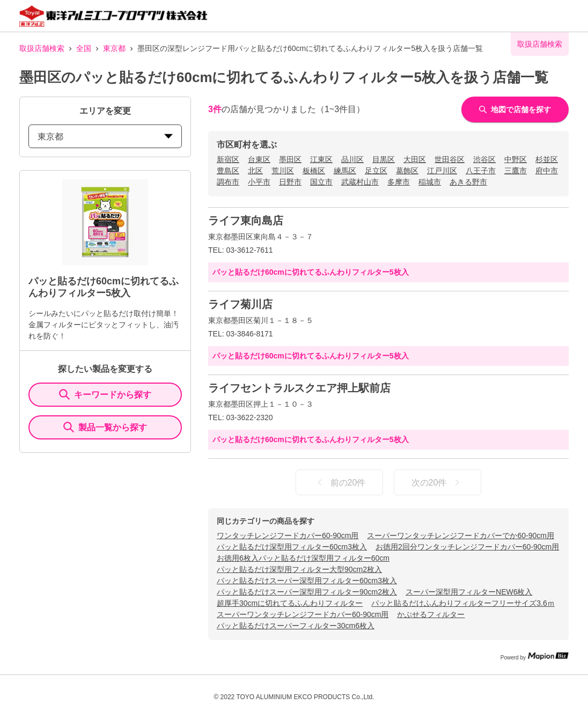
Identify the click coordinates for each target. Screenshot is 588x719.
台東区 (259, 159)
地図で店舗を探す (515, 109)
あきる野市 (468, 182)
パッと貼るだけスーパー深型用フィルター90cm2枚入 (307, 592)
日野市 (290, 182)
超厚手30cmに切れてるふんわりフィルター (290, 603)
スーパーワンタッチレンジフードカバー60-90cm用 (303, 614)
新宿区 (228, 159)
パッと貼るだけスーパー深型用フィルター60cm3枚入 (307, 581)
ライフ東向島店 (246, 221)
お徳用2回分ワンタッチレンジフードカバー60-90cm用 (467, 547)
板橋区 (314, 171)
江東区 (321, 159)
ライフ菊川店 (240, 304)
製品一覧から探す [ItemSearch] (105, 427)
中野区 (516, 159)
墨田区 (290, 159)
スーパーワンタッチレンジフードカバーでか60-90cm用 (460, 535)
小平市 (259, 182)
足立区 (376, 171)
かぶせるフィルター (431, 614)
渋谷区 (484, 159)
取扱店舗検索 (42, 48)
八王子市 (481, 171)
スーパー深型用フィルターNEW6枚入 (469, 592)
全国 (84, 48)
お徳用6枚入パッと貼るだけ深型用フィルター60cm (303, 558)
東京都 (114, 48)
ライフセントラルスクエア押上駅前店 (299, 388)
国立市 (321, 182)
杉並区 (547, 159)
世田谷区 (450, 159)
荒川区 (283, 171)
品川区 (352, 159)
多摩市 (399, 182)
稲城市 (430, 182)
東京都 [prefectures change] (105, 137)
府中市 (547, 171)
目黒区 (384, 159)
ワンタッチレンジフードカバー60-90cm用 (288, 535)
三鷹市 (516, 171)
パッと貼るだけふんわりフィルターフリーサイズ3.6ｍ (463, 603)
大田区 (415, 159)
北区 (255, 171)
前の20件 (340, 482)
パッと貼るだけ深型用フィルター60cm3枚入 (292, 547)
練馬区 (345, 171)
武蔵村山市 (360, 182)
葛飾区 (407, 171)
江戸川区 (442, 171)
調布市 (228, 182)
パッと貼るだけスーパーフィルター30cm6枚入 (296, 626)
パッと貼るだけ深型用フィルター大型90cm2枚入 (299, 569)
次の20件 (438, 482)
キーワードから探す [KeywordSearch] (105, 394)
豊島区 (228, 171)
